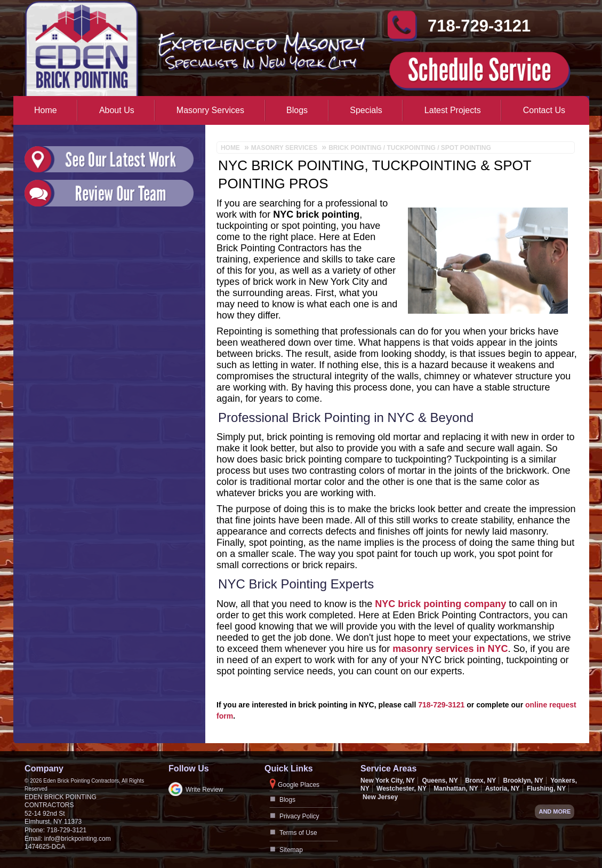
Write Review (204, 790)
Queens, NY (440, 781)
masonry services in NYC (450, 649)
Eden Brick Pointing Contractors (61, 801)
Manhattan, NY (456, 789)
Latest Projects (453, 110)
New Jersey (380, 797)
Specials (366, 110)
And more (555, 811)
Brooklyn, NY (523, 781)
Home (46, 110)
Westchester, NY (402, 789)
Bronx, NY (480, 781)
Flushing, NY (546, 789)
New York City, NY (388, 781)
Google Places (299, 785)
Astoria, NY (503, 789)
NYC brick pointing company (440, 604)
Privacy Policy (299, 816)
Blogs (297, 110)
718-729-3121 (441, 705)
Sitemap (291, 850)
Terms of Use (298, 833)
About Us (117, 110)
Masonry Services (210, 110)
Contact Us (544, 110)
